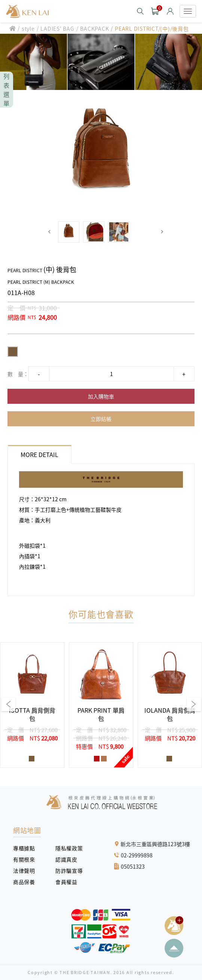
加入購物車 (101, 396)
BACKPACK (94, 28)
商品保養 (27, 882)
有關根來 (27, 859)
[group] (32, 705)
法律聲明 (27, 871)
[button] (50, 232)
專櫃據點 (24, 848)
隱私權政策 (66, 848)
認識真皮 (69, 859)
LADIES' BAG (57, 28)
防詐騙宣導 (69, 871)
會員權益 (69, 882)
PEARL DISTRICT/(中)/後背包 (152, 28)
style (28, 28)
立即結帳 (101, 419)
